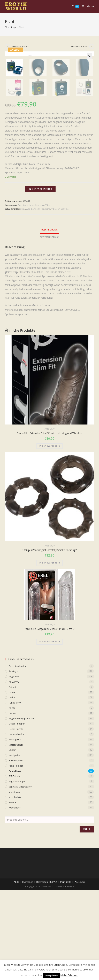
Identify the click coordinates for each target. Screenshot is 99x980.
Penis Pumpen (16, 848)
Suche (87, 911)
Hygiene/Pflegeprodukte (21, 801)
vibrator (56, 291)
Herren (12, 795)
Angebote (23, 287)
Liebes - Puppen (17, 806)
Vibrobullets (15, 879)
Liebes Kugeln (16, 811)
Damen (12, 774)
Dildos (12, 780)
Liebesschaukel (17, 816)
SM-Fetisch (14, 858)
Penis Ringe (35, 287)
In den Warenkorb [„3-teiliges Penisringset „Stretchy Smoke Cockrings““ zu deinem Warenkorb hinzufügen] (50, 645)
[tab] (49, 312)
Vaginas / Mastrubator (20, 869)
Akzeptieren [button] (51, 975)
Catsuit (12, 769)
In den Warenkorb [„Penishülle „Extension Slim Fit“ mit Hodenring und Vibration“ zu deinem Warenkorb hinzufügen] (50, 528)
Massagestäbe (16, 827)
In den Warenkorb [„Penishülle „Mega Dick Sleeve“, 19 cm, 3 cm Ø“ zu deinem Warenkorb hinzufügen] (50, 724)
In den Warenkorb (40, 271)
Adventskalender (17, 748)
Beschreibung (49, 312)
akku (23, 291)
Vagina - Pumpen (17, 863)
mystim (12, 832)
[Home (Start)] (6, 27)
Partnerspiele (16, 843)
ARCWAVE (14, 764)
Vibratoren (14, 874)
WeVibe (46, 287)
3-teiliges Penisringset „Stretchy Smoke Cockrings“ (49, 632)
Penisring (45, 291)
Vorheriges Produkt (20, 47)
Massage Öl (15, 822)
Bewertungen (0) (49, 319)
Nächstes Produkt (80, 47)
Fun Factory (15, 785)
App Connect (33, 291)
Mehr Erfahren (69, 975)
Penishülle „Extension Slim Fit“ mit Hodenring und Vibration (49, 515)
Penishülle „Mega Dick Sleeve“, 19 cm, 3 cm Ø (50, 711)
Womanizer (15, 890)
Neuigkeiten (15, 837)
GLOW (12, 790)
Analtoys (13, 753)
